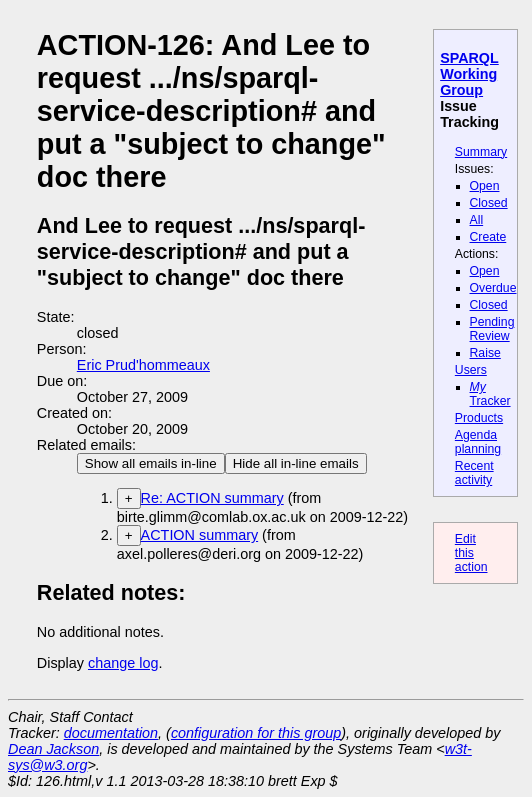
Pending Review (492, 329)
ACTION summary (200, 535)
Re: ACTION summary (212, 498)
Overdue (493, 288)
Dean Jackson (53, 749)
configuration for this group (256, 733)
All (477, 220)
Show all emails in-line (151, 463)
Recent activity (474, 473)
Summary (481, 152)
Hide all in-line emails (296, 463)
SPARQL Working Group (469, 74)
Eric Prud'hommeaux (143, 365)
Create (488, 237)
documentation (111, 733)
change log (123, 663)
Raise (485, 353)
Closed (489, 203)
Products (479, 418)
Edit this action (471, 553)
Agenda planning (478, 442)
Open (485, 186)
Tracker (490, 394)
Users (471, 370)
